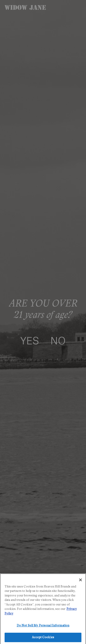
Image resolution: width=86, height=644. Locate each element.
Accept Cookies (43, 639)
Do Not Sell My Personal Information (43, 627)
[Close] (80, 581)
